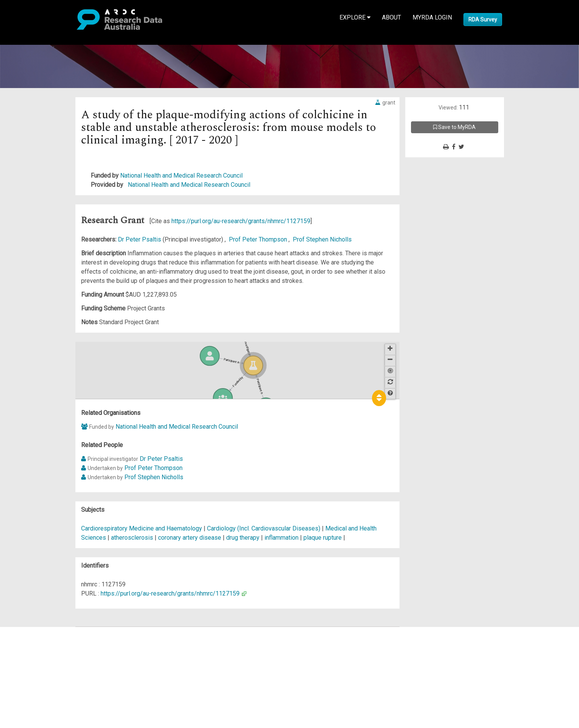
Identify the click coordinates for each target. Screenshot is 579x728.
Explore (355, 17)
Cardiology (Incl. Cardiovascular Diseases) (264, 528)
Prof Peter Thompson (259, 239)
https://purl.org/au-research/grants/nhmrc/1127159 (241, 221)
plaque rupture (323, 538)
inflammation (281, 538)
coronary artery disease (190, 538)
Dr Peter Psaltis (140, 239)
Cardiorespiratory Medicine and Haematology (142, 528)
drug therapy (243, 538)
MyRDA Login (432, 17)
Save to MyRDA (454, 127)
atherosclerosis (132, 538)
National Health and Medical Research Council (181, 175)
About (391, 17)
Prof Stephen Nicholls (322, 239)
